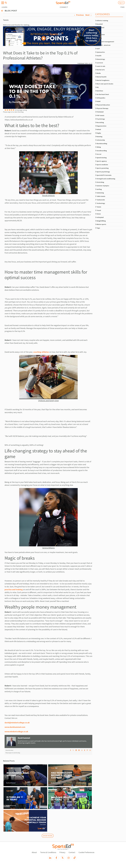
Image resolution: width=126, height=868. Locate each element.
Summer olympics (102, 186)
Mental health (101, 77)
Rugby (98, 133)
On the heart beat (102, 94)
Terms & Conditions (48, 852)
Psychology (100, 119)
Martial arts (100, 70)
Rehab (98, 129)
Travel (98, 210)
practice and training (14, 589)
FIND (122, 7)
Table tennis (100, 196)
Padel (98, 101)
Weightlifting (100, 221)
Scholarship (100, 140)
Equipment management (105, 42)
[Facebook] (56, 858)
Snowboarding (101, 151)
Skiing (98, 147)
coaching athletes (41, 352)
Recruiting (100, 122)
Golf (97, 49)
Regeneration (101, 126)
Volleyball (99, 217)
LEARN (4, 7)
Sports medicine (102, 165)
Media (98, 73)
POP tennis (100, 115)
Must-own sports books (104, 84)
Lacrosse (99, 63)
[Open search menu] (6, 3)
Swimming (100, 193)
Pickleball (99, 112)
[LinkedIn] (50, 858)
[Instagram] (69, 858)
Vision (98, 214)
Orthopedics (100, 98)
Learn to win (100, 66)
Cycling (98, 38)
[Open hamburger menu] (3, 3)
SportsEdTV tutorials (103, 175)
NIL (97, 87)
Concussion (100, 34)
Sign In (121, 3)
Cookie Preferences (86, 852)
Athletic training (102, 20)
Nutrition (99, 91)
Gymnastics (100, 52)
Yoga (98, 228)
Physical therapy (102, 108)
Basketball (100, 27)
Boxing (98, 31)
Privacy (62, 852)
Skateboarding (101, 143)
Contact (72, 852)
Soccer (98, 154)
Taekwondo (100, 200)
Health (98, 56)
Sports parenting (102, 168)
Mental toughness (102, 80)
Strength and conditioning (105, 179)
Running (99, 136)
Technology (100, 203)
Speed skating (101, 158)
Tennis (98, 207)
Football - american (103, 45)
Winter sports (101, 224)
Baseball (99, 24)
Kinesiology (100, 59)
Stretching (100, 182)
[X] (62, 858)
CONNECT (64, 7)
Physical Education (103, 105)
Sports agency (101, 161)
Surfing (98, 189)
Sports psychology (103, 172)
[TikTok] (74, 858)
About (34, 852)
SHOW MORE (48, 836)
